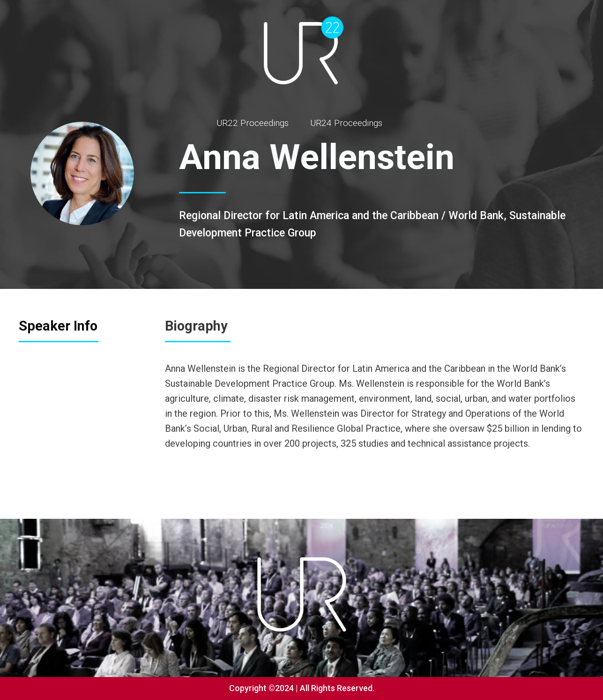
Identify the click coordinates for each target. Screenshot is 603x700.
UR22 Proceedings (253, 123)
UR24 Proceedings (346, 123)
